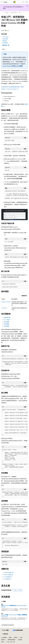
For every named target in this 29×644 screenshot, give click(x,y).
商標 (2, 642)
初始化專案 (5, 39)
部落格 (15, 637)
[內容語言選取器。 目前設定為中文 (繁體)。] (5, 630)
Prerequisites (5, 37)
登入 (27, 2)
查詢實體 (7, 326)
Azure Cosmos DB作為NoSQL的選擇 (13, 66)
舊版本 (10, 637)
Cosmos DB (14, 12)
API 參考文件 (5, 87)
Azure (7, 12)
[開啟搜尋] (23, 2)
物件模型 (5, 41)
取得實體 (7, 324)
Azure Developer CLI (13, 89)
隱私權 (3, 640)
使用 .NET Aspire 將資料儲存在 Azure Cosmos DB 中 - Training (14, 606)
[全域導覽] (2, 2)
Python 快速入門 (9, 575)
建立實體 (7, 322)
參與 (21, 637)
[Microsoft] (15, 2)
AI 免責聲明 (4, 637)
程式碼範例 (5, 43)
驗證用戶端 (7, 317)
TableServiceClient (6, 302)
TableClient (4, 308)
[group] (16, 152)
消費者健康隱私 (11, 640)
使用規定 (20, 640)
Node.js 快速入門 (9, 572)
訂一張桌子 (7, 320)
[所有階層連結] (3, 12)
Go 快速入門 (8, 579)
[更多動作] (26, 12)
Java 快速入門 (8, 577)
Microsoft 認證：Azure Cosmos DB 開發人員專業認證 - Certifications (14, 615)
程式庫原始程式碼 (14, 87)
